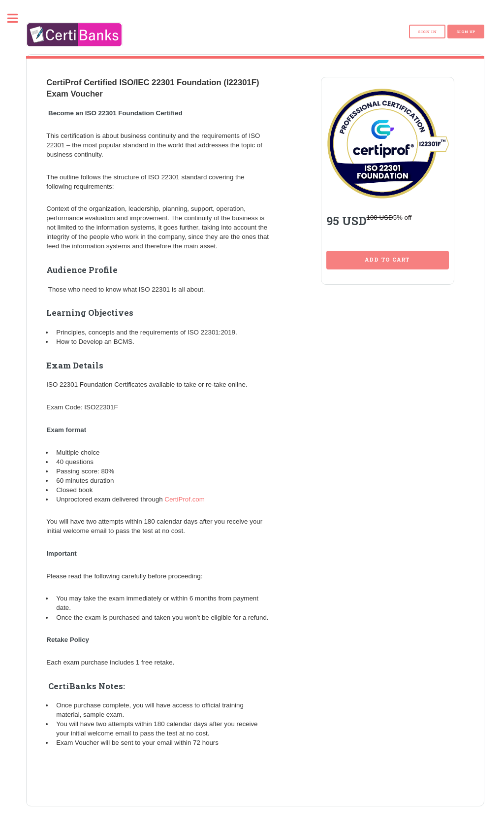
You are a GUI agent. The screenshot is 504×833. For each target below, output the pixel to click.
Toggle (18, 18)
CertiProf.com (184, 495)
